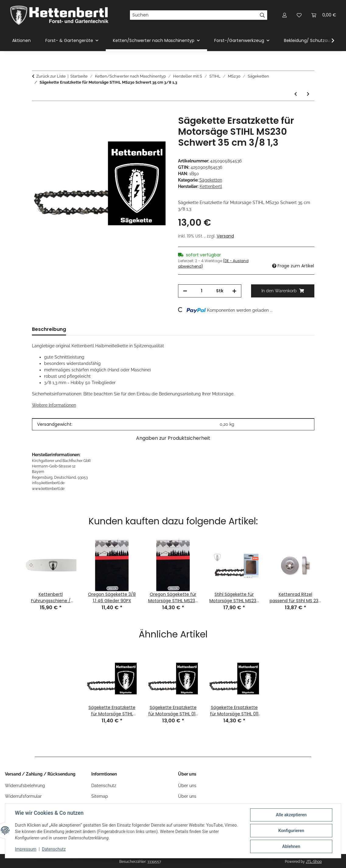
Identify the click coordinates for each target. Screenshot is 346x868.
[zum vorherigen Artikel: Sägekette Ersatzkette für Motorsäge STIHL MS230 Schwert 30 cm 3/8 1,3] (296, 94)
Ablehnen (291, 846)
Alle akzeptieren (291, 815)
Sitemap (100, 796)
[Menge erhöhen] (234, 291)
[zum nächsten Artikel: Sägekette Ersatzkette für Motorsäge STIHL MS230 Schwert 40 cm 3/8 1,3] (308, 94)
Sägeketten (211, 180)
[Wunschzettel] (299, 15)
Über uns (187, 786)
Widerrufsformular (23, 796)
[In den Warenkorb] (37, 112)
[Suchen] (194, 15)
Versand (225, 236)
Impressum (26, 849)
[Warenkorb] (324, 15)
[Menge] (202, 291)
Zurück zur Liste (51, 76)
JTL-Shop (314, 862)
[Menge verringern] (185, 291)
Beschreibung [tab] (49, 329)
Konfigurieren (291, 831)
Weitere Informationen (54, 405)
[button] (285, 15)
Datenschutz (54, 849)
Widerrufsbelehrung (25, 786)
